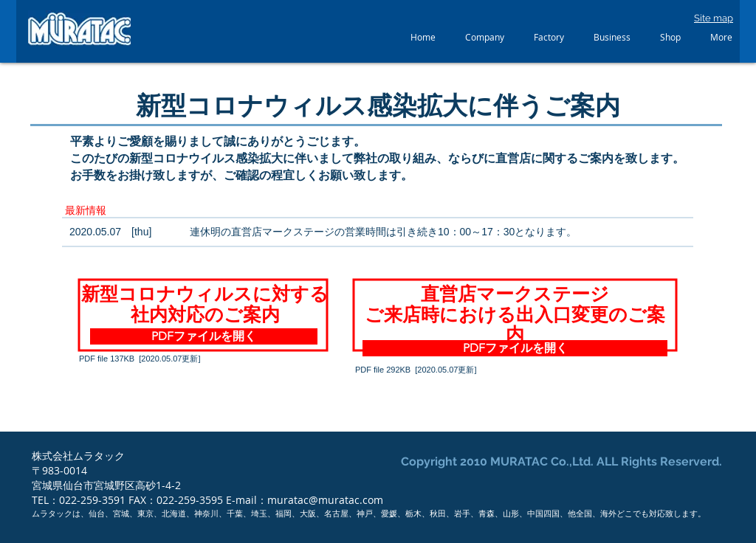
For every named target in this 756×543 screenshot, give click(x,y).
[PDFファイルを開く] (204, 336)
